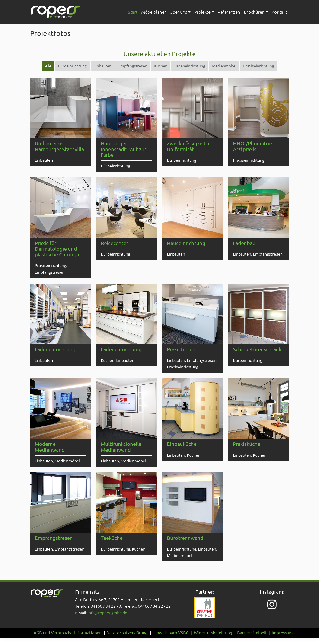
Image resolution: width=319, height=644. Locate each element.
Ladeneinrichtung (190, 66)
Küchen (161, 66)
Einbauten (103, 66)
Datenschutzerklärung (127, 633)
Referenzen (229, 12)
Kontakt (279, 12)
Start (133, 12)
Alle (48, 66)
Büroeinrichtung (72, 66)
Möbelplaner (154, 12)
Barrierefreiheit (252, 633)
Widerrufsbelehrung (213, 633)
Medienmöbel (224, 66)
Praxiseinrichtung (259, 66)
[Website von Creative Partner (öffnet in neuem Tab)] (204, 608)
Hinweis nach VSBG (171, 633)
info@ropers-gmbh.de (107, 613)
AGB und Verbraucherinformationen (68, 633)
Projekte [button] (202, 12)
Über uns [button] (178, 12)
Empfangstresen (133, 66)
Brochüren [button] (254, 12)
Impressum (282, 633)
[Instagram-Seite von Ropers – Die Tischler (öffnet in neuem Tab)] (272, 604)
